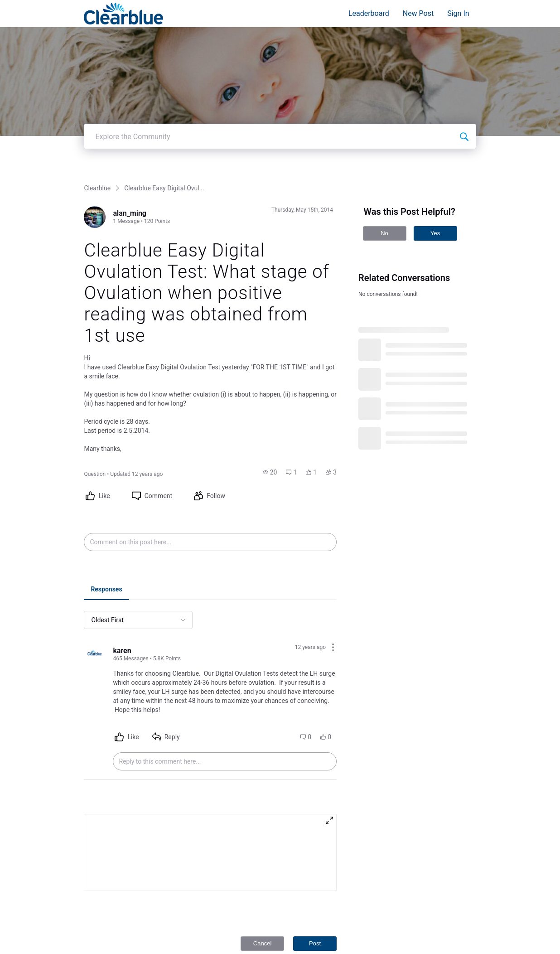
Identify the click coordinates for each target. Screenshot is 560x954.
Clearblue (97, 80)
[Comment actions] (333, 540)
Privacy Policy (410, 921)
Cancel (262, 835)
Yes (435, 125)
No (384, 125)
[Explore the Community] (464, 29)
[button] (270, 364)
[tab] (106, 482)
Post (315, 835)
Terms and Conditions (420, 930)
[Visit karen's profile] (95, 547)
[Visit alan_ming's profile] (95, 109)
